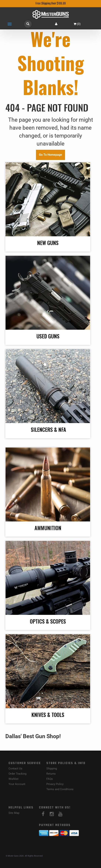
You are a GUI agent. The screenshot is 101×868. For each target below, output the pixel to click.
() (77, 24)
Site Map (14, 813)
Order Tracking (17, 774)
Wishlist (13, 779)
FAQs (50, 779)
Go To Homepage (50, 155)
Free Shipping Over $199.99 (51, 4)
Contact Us (15, 769)
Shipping (52, 769)
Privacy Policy (55, 784)
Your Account (17, 784)
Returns (51, 774)
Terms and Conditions (60, 789)
